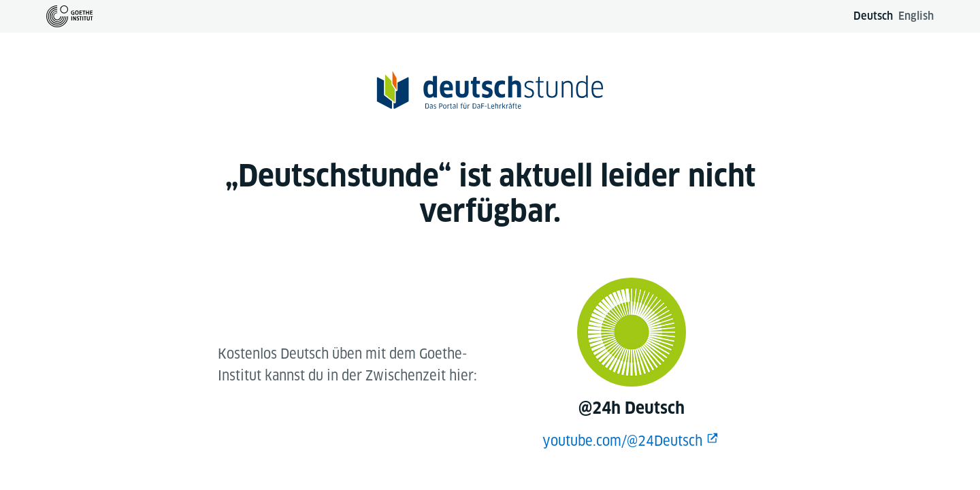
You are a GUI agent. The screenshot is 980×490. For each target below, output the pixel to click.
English (916, 16)
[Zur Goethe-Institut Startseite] (70, 16)
